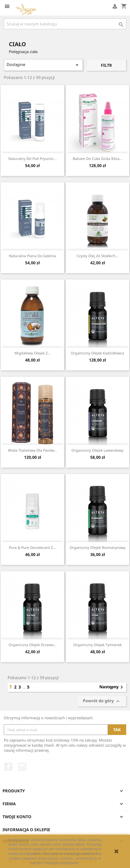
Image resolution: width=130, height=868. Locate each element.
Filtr (106, 65)
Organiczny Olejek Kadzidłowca (97, 353)
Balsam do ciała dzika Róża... (98, 159)
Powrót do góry (102, 701)
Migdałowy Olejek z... (33, 353)
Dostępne (43, 65)
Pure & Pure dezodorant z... (32, 547)
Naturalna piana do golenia (32, 256)
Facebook (8, 767)
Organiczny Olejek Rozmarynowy (98, 547)
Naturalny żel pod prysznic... (33, 159)
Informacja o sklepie (26, 830)
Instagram (22, 767)
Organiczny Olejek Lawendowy (97, 450)
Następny (112, 687)
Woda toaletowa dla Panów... (32, 450)
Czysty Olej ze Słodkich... (97, 256)
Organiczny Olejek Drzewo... (33, 645)
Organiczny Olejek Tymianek (97, 645)
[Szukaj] (65, 24)
